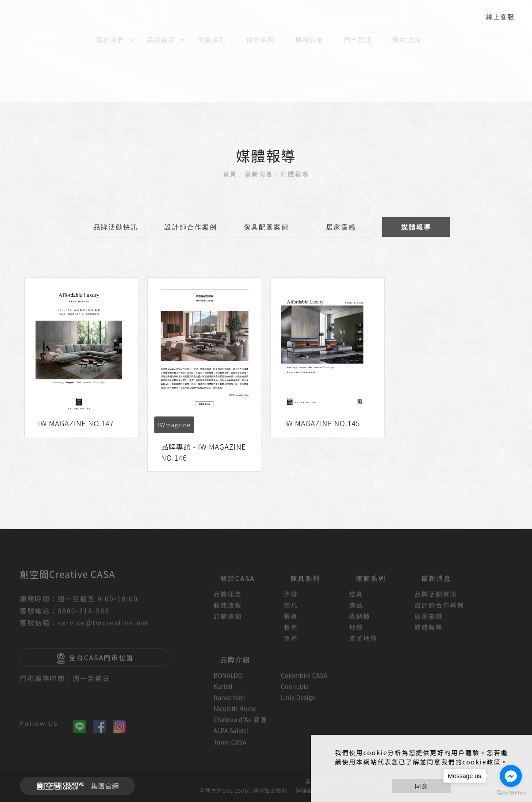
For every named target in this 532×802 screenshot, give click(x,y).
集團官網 (75, 786)
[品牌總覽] (162, 39)
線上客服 (500, 17)
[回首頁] (42, 46)
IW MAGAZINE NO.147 (76, 423)
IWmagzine (174, 425)
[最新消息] (309, 39)
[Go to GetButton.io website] (511, 793)
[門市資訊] (358, 39)
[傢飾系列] (260, 39)
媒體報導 (295, 174)
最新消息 (259, 174)
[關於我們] (111, 39)
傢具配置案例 (266, 227)
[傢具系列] (212, 39)
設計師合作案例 (191, 227)
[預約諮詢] (406, 39)
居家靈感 (341, 227)
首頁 (230, 174)
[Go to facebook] (511, 776)
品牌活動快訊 (116, 227)
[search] (430, 19)
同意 (421, 786)
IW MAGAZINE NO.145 (322, 423)
